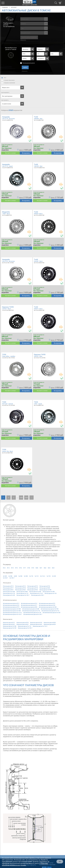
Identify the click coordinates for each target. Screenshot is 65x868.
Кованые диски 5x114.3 (40, 626)
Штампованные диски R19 (11, 607)
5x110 (31, 576)
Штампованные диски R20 (29, 607)
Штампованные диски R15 (47, 603)
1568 (21, 498)
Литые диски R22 (20, 590)
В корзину (26, 153)
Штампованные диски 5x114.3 (12, 612)
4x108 (10, 576)
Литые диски (7, 583)
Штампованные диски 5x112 (50, 611)
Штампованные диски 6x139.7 (33, 614)
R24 (53, 568)
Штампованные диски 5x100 (50, 609)
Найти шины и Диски (29, 38)
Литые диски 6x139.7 (38, 595)
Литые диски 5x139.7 (23, 595)
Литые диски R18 (20, 588)
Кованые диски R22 (23, 624)
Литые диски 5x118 (50, 593)
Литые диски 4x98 (22, 592)
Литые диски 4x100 (45, 590)
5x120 (54, 576)
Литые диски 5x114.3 (36, 593)
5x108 (26, 576)
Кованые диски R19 (36, 623)
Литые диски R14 (20, 586)
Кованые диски (8, 619)
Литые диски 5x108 (49, 592)
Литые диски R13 (8, 586)
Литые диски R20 (45, 588)
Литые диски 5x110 (9, 593)
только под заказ (8, 80)
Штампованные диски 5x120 (51, 612)
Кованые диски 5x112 (25, 626)
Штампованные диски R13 (11, 603)
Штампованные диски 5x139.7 (12, 614)
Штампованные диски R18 (47, 605)
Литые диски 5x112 (22, 593)
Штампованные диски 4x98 (31, 609)
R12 (4, 568)
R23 (49, 568)
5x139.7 (5, 578)
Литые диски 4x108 (9, 592)
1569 (26, 498)
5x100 (20, 576)
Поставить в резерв (10, 153)
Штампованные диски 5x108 (12, 611)
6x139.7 (12, 578)
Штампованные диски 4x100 (48, 607)
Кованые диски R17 (9, 623)
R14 (12, 568)
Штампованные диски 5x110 (31, 611)
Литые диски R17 (8, 588)
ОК (60, 862)
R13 (8, 568)
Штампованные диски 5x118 (32, 612)
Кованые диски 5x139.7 (25, 628)
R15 (16, 568)
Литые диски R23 (33, 590)
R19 (33, 568)
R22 (45, 568)
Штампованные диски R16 (11, 605)
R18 (29, 568)
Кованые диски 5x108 (10, 626)
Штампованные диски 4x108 (12, 609)
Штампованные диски (10, 600)
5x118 (49, 576)
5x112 (37, 576)
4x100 (5, 576)
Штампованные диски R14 (29, 603)
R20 (37, 568)
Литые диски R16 (45, 586)
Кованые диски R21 (9, 624)
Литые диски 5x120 (9, 595)
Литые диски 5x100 (35, 592)
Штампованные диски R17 (29, 605)
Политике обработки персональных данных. (25, 864)
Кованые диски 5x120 (10, 628)
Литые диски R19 (33, 588)
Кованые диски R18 (23, 623)
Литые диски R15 (33, 586)
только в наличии (8, 83)
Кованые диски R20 (50, 623)
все (4, 78)
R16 (21, 568)
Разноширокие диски (29, 63)
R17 (25, 568)
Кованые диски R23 (36, 624)
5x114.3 (43, 576)
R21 (41, 568)
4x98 (15, 576)
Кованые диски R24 (50, 624)
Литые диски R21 (8, 590)
